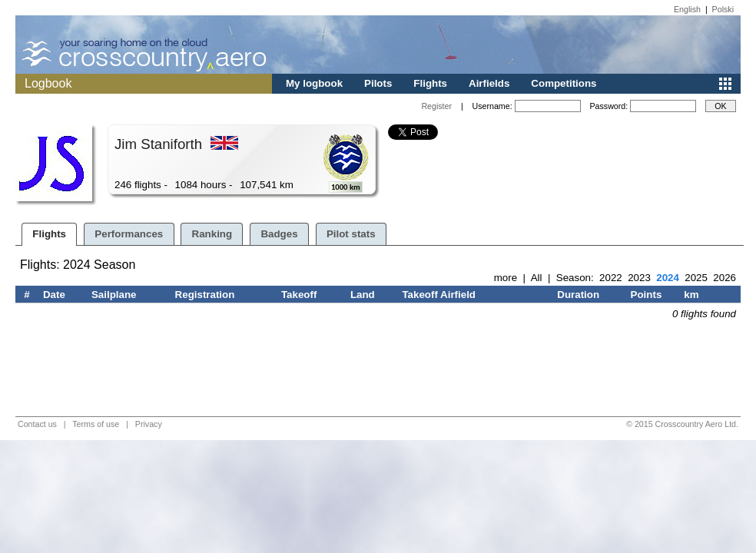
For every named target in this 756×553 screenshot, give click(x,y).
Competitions (564, 83)
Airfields (489, 83)
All (537, 278)
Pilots (378, 83)
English (687, 9)
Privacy (149, 424)
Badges (279, 234)
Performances (129, 234)
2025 (696, 278)
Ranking (212, 234)
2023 (639, 278)
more (506, 278)
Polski (723, 9)
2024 (668, 278)
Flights (430, 83)
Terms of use (96, 424)
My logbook (314, 83)
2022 (611, 278)
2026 (724, 278)
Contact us (37, 424)
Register (436, 106)
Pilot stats (351, 234)
